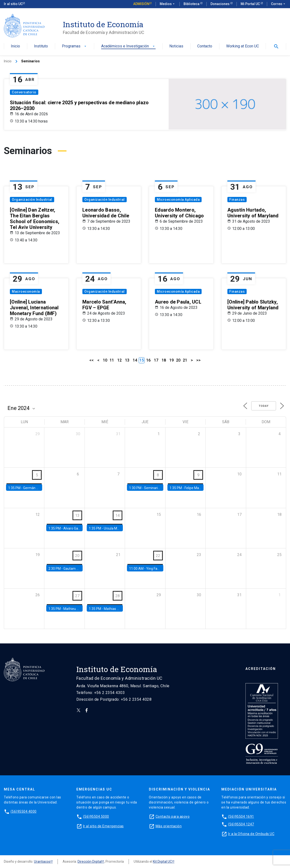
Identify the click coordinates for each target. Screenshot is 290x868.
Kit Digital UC (162, 862)
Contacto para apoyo (173, 816)
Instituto (41, 46)
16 (148, 360)
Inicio (15, 46)
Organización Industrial (32, 200)
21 (185, 360)
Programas (75, 46)
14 (135, 360)
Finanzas (237, 200)
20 (178, 360)
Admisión (141, 4)
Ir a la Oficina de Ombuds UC (251, 834)
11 (112, 360)
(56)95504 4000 (24, 811)
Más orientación (169, 826)
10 (105, 360)
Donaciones (220, 4)
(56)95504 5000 (96, 816)
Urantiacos (42, 862)
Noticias (176, 46)
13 (127, 360)
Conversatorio (24, 92)
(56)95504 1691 (241, 816)
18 (164, 360)
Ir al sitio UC (13, 4)
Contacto (205, 46)
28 (118, 596)
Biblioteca (192, 4)
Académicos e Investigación (128, 46)
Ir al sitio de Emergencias (103, 826)
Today (264, 406)
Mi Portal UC (251, 4)
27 (77, 596)
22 (158, 556)
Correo (279, 4)
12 (119, 360)
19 (171, 360)
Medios (168, 4)
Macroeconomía (26, 291)
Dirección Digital (90, 862)
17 (156, 360)
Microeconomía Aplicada (178, 200)
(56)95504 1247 (241, 824)
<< (92, 360)
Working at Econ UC (243, 46)
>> (198, 360)
